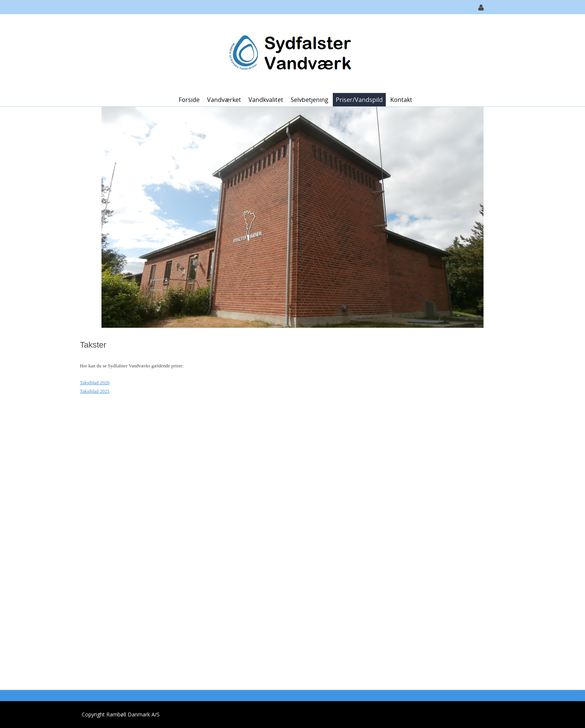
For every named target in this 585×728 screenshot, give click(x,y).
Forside (189, 100)
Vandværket (224, 100)
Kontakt (401, 100)
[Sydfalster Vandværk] (290, 53)
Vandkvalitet (266, 100)
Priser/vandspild (359, 100)
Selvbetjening (309, 100)
